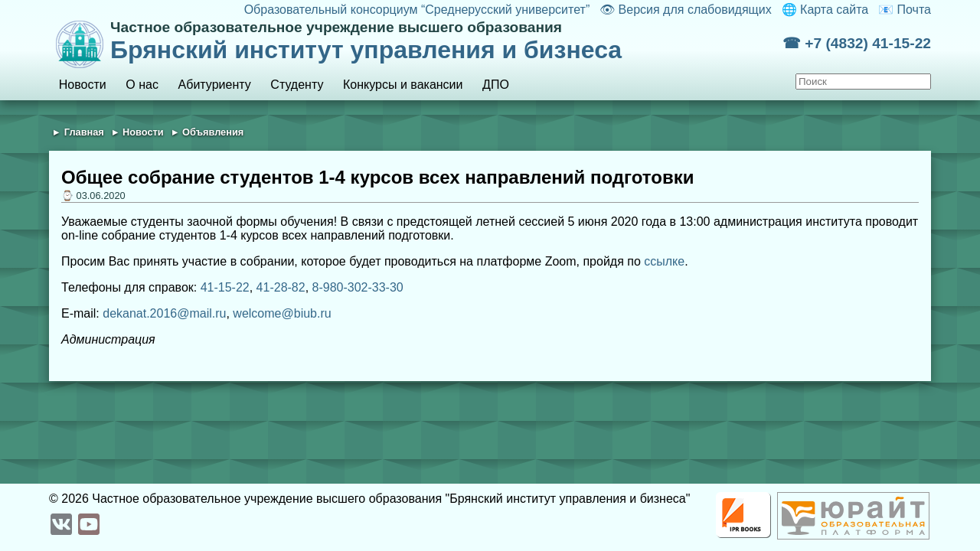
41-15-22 (225, 287)
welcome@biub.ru (282, 313)
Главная (84, 132)
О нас (142, 85)
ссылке (664, 261)
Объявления (213, 132)
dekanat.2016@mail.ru (164, 313)
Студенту (297, 85)
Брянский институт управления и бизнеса (446, 41)
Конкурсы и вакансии (403, 85)
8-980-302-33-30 (358, 287)
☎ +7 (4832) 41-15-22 (857, 43)
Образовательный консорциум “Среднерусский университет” (417, 10)
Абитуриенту (215, 85)
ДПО (496, 85)
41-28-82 (281, 287)
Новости (83, 85)
